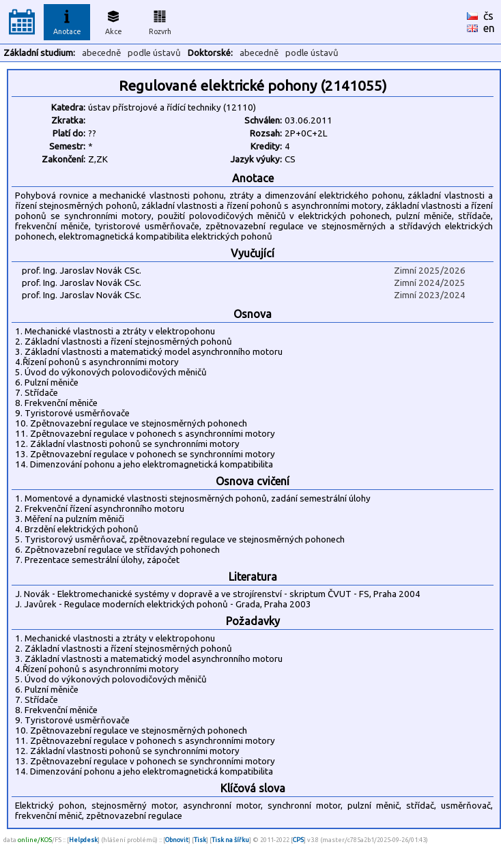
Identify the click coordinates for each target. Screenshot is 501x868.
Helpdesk (83, 840)
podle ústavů (154, 53)
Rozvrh (160, 20)
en (489, 28)
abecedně (101, 53)
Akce (113, 20)
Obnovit (177, 840)
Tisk (200, 840)
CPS (298, 840)
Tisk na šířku (230, 840)
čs (488, 16)
